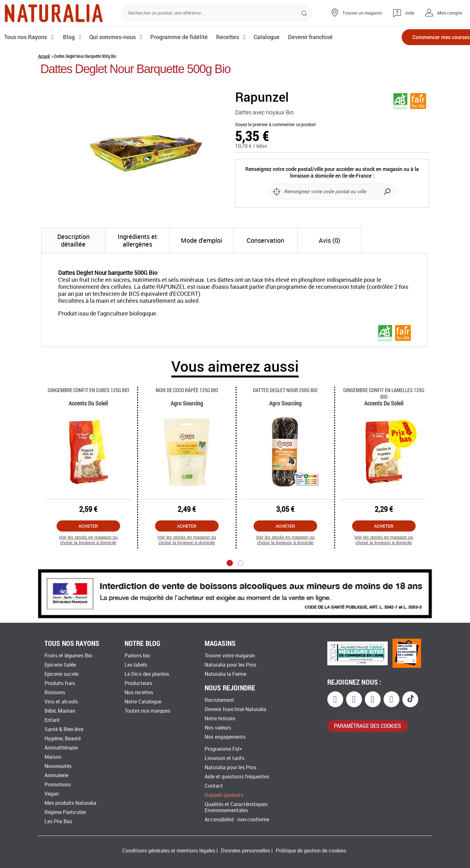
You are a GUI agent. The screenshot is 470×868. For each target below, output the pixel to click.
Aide (410, 13)
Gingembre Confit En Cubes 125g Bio (88, 390)
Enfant (52, 720)
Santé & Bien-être (64, 729)
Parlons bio (137, 656)
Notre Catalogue (143, 702)
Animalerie (56, 775)
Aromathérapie (61, 748)
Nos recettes (139, 692)
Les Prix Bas (58, 821)
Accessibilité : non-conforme (237, 820)
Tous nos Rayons (26, 37)
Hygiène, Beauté (63, 739)
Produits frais (60, 683)
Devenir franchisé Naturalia (235, 709)
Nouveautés (58, 766)
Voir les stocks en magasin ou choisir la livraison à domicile (88, 540)
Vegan (52, 794)
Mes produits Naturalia (70, 803)
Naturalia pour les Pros (230, 665)
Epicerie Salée (60, 665)
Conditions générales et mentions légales (169, 851)
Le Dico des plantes (147, 674)
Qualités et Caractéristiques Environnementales (236, 807)
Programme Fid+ (223, 749)
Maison (53, 757)
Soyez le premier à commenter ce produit (276, 125)
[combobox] (217, 13)
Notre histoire (220, 719)
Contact (214, 786)
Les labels (136, 665)
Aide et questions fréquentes (237, 777)
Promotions (58, 785)
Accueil (44, 56)
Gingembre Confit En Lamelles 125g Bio (384, 393)
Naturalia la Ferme (225, 674)
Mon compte (450, 13)
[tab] (74, 241)
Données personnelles (245, 851)
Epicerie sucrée (61, 674)
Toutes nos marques (147, 711)
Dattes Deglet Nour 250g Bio (285, 390)
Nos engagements (225, 737)
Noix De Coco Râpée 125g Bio (187, 390)
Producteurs (138, 683)
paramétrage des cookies (368, 726)
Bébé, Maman (60, 711)
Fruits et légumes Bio (68, 656)
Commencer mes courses (429, 37)
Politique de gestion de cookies (311, 851)
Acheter (88, 526)
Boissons (55, 692)
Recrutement (219, 700)
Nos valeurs (218, 728)
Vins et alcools (61, 702)
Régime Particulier (65, 812)
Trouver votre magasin (230, 656)
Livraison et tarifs (225, 758)
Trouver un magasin (362, 13)
